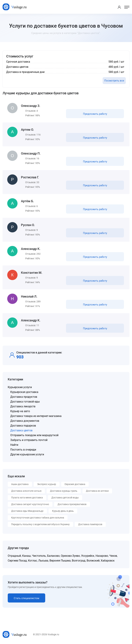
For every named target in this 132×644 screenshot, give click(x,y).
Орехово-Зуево (70, 556)
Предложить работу (95, 114)
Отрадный (14, 556)
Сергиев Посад (17, 561)
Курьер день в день (63, 511)
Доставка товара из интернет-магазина (36, 416)
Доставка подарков (23, 426)
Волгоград (79, 561)
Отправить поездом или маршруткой (34, 435)
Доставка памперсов (90, 524)
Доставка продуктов (24, 397)
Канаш (26, 556)
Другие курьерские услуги (27, 454)
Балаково (53, 556)
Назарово (102, 556)
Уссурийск (88, 556)
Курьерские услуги (20, 387)
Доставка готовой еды (25, 402)
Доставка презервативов (72, 504)
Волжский (93, 561)
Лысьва (43, 561)
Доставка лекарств (23, 406)
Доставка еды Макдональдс (27, 511)
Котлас (33, 561)
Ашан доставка (20, 484)
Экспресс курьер (47, 484)
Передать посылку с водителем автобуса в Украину (40, 524)
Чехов (113, 556)
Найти (14, 445)
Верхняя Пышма (60, 561)
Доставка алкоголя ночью (26, 491)
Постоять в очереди (23, 450)
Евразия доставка (75, 484)
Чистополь (39, 556)
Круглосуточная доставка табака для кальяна (38, 518)
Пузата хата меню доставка (27, 498)
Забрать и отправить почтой (29, 440)
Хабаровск (108, 561)
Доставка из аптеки (97, 491)
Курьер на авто (20, 411)
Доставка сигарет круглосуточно (30, 504)
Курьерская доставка (24, 392)
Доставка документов (25, 421)
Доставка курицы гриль (64, 491)
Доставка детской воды (65, 498)
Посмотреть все (114, 81)
